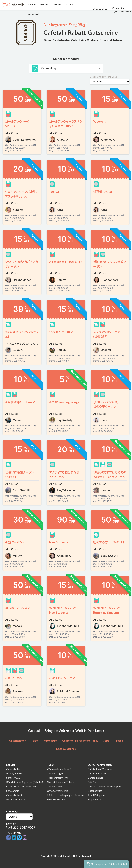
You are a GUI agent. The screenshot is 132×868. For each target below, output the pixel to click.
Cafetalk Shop (96, 778)
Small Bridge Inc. (97, 795)
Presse (119, 741)
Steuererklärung (56, 799)
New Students (59, 542)
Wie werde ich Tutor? (59, 769)
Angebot (33, 14)
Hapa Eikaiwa (95, 799)
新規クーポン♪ (15, 542)
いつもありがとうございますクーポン (22, 264)
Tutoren (69, 4)
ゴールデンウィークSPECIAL (17, 124)
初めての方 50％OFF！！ (110, 542)
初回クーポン (14, 678)
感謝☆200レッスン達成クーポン (110, 264)
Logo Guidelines (66, 749)
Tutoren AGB (55, 786)
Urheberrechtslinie (58, 791)
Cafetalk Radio (15, 795)
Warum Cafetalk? (39, 4)
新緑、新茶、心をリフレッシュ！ (22, 334)
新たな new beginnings (64, 402)
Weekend (100, 121)
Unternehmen (18, 741)
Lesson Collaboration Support (104, 786)
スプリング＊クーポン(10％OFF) (107, 334)
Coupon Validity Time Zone (103, 77)
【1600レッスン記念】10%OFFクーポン (106, 404)
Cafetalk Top (14, 769)
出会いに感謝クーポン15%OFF (20, 475)
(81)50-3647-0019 (22, 827)
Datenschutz (95, 791)
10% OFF (55, 192)
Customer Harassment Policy (80, 741)
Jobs (106, 741)
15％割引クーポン (61, 332)
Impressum (50, 741)
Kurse (57, 4)
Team (35, 741)
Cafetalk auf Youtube (100, 769)
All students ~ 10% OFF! (66, 262)
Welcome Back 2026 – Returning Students (108, 610)
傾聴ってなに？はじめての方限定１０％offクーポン (110, 475)
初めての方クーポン (62, 678)
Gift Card (93, 782)
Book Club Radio (16, 799)
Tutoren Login (55, 773)
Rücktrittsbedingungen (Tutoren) (66, 795)
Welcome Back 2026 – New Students (64, 610)
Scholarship (13, 791)
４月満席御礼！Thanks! (20, 402)
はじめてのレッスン (17, 608)
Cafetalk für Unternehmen (21, 786)
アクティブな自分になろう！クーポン (64, 475)
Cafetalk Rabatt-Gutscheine (81, 32)
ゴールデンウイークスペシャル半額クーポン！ (66, 124)
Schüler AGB (13, 778)
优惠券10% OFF (104, 192)
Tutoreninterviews (57, 778)
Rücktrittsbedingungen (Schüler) (25, 782)
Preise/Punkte (14, 773)
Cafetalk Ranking (97, 773)
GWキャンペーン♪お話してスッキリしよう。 (21, 194)
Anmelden (100, 9)
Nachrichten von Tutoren (61, 782)
